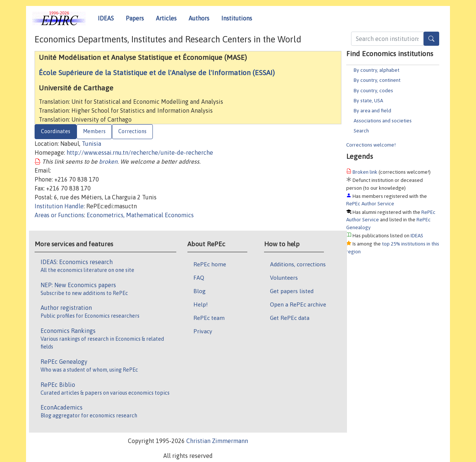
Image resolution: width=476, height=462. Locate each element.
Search (361, 131)
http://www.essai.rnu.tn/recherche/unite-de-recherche (140, 153)
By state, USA (368, 100)
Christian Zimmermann (217, 441)
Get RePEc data (290, 318)
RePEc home (210, 264)
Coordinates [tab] (56, 131)
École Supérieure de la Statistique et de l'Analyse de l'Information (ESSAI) (157, 73)
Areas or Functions (59, 215)
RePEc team (209, 318)
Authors (199, 18)
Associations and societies (383, 121)
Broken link (365, 172)
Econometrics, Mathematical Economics (140, 215)
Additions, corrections (298, 264)
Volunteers (284, 277)
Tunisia (91, 144)
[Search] (431, 39)
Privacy (203, 331)
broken (108, 161)
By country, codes (373, 90)
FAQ (199, 277)
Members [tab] (94, 131)
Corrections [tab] (132, 131)
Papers (135, 18)
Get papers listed (292, 291)
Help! (201, 304)
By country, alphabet (377, 70)
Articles (166, 18)
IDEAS (106, 18)
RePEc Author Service (370, 203)
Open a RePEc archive (298, 304)
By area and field (372, 110)
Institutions (237, 18)
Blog (200, 291)
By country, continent (377, 80)
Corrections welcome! (371, 145)
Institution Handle (59, 206)
